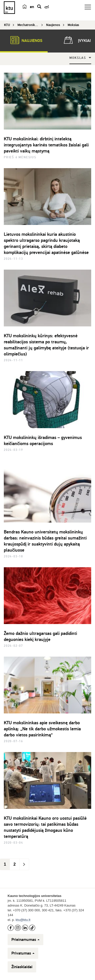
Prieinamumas (25, 940)
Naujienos (24, 40)
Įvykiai (76, 40)
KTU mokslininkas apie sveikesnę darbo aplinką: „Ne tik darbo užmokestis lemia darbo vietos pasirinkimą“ (42, 729)
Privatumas (23, 953)
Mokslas (78, 58)
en (32, 7)
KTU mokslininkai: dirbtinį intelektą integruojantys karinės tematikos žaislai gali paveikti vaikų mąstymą (46, 145)
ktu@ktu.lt (23, 920)
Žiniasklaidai (22, 967)
